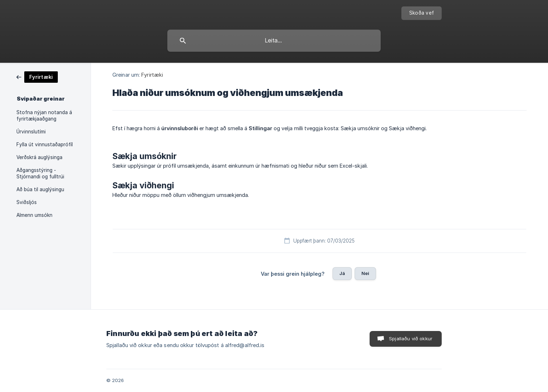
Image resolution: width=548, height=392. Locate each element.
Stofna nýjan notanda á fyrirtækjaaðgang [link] (44, 116)
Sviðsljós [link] (27, 202)
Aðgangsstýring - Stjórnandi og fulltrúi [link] (40, 173)
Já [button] (342, 273)
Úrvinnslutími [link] (31, 132)
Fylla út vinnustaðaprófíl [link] (45, 144)
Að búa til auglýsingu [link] (40, 189)
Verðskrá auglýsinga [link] (39, 157)
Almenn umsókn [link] (34, 215)
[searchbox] (274, 41)
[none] (422, 13)
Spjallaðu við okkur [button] (411, 338)
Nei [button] (365, 273)
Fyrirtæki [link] (152, 75)
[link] (37, 77)
